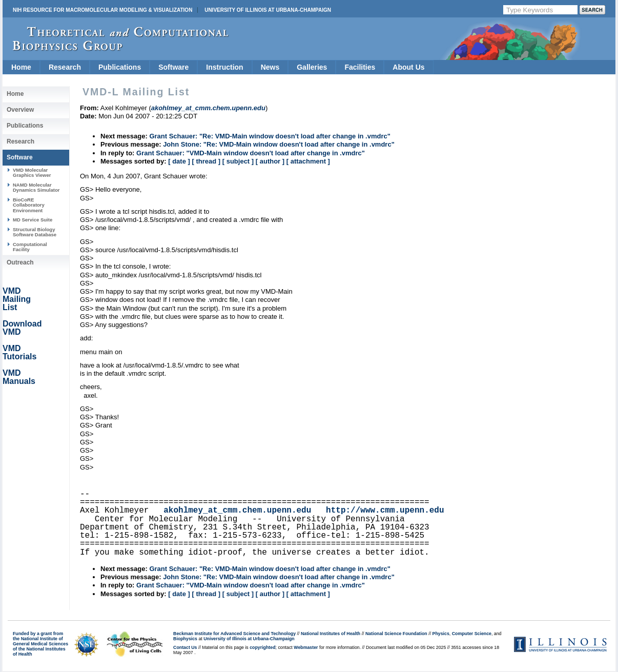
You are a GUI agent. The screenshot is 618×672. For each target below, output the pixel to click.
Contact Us (185, 647)
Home (21, 67)
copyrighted (262, 647)
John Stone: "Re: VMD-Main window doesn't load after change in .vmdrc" (279, 144)
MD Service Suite (33, 220)
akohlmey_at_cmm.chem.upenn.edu (237, 511)
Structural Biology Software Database (35, 232)
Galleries (312, 67)
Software (173, 67)
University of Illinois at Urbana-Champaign (268, 10)
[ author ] (270, 161)
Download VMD (22, 328)
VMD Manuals (19, 377)
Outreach (20, 262)
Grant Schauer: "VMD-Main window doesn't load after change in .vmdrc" (251, 153)
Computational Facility (30, 247)
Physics (441, 634)
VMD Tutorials (19, 352)
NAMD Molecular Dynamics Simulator (36, 187)
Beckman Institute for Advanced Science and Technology (234, 634)
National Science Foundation (396, 634)
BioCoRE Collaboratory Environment (29, 205)
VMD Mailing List (17, 299)
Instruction (224, 67)
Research (65, 67)
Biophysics (185, 639)
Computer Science (472, 634)
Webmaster (306, 647)
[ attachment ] (308, 161)
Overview (20, 110)
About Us (408, 67)
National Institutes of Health (331, 634)
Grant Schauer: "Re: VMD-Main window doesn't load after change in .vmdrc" (270, 136)
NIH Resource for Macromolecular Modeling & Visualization (102, 10)
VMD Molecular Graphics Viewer (32, 172)
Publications (120, 67)
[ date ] (179, 161)
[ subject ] (238, 161)
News (270, 67)
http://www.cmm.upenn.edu (385, 511)
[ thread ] (206, 161)
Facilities (360, 67)
